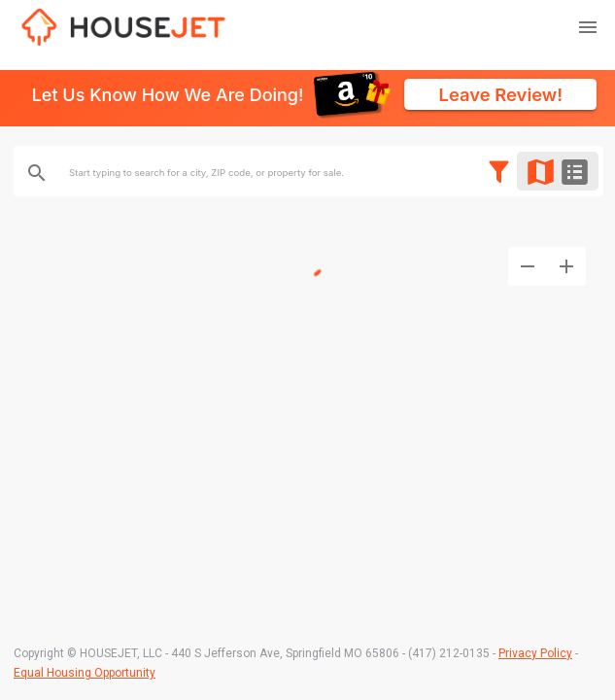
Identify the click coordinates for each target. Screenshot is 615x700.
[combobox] (325, 173)
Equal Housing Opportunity (85, 673)
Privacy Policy (535, 653)
